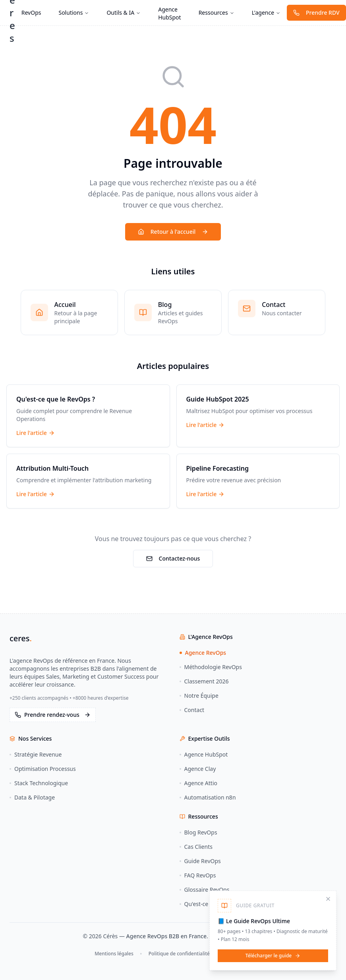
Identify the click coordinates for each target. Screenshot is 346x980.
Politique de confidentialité (179, 954)
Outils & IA (124, 13)
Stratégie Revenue (36, 754)
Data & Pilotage (32, 797)
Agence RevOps (203, 653)
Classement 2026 (204, 681)
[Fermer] (328, 899)
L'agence (266, 13)
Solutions (74, 13)
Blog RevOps (198, 832)
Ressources (216, 13)
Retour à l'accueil (173, 232)
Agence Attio (199, 783)
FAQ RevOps (198, 875)
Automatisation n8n (208, 797)
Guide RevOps (200, 861)
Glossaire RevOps (205, 890)
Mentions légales (114, 954)
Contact (192, 710)
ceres (21, 638)
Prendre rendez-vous (53, 715)
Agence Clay (198, 769)
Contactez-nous (173, 558)
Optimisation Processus (43, 769)
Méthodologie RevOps (211, 667)
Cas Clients (196, 847)
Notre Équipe (199, 696)
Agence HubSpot (169, 13)
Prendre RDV (316, 13)
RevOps (31, 13)
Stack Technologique (39, 783)
